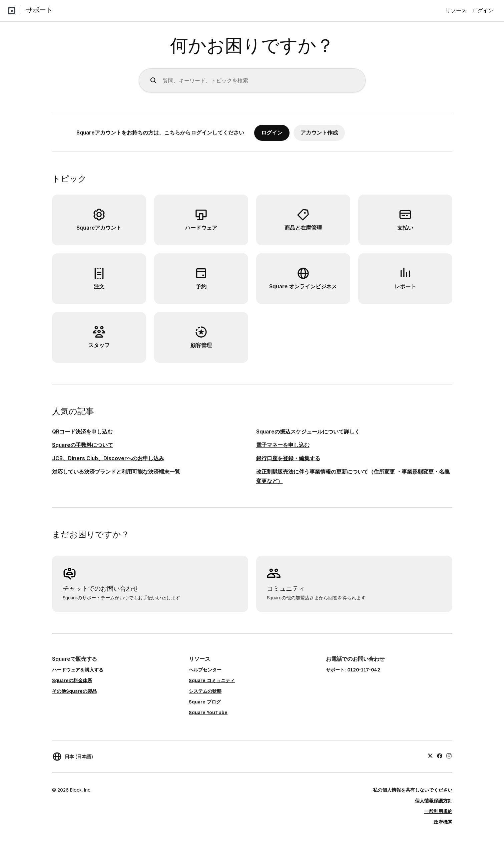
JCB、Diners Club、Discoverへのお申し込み (108, 458)
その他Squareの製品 (74, 691)
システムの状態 (205, 691)
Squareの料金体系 (72, 680)
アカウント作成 (319, 133)
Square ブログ (205, 702)
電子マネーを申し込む (283, 445)
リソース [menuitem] (456, 11)
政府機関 (443, 822)
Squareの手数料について (83, 445)
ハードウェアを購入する (78, 670)
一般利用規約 (438, 811)
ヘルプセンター (205, 670)
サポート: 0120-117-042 (353, 670)
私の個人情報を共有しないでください (413, 790)
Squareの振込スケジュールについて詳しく (308, 432)
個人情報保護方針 (434, 801)
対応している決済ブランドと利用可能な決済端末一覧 (116, 472)
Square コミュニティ (212, 680)
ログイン (483, 11)
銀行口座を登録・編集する (288, 458)
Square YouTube (208, 712)
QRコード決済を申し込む (82, 432)
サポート (39, 10)
